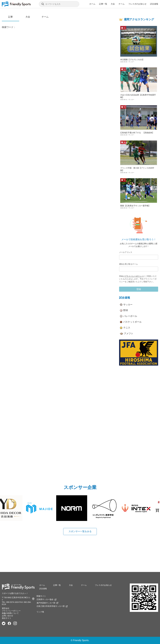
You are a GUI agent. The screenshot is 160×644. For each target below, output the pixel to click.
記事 (11, 17)
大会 (113, 4)
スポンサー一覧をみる (80, 531)
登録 (139, 289)
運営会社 (6, 608)
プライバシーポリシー (134, 276)
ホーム (92, 4)
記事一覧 (103, 4)
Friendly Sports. (81, 640)
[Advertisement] (139, 413)
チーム (122, 4)
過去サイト (7, 618)
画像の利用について (10, 613)
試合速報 (154, 4)
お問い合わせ (7, 616)
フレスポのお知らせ (137, 4)
